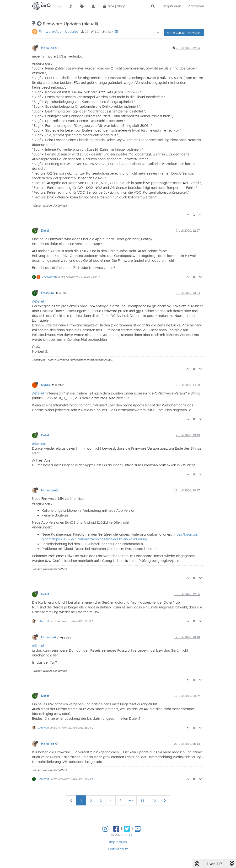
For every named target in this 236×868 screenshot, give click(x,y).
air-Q (128, 835)
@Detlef (62, 293)
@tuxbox (39, 443)
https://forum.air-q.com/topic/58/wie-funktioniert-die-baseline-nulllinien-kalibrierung (121, 537)
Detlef (45, 230)
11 (142, 800)
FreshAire (47, 293)
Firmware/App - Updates (59, 31)
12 (154, 800)
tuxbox (46, 385)
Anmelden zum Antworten (184, 32)
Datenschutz (118, 849)
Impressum (118, 842)
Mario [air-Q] (50, 48)
